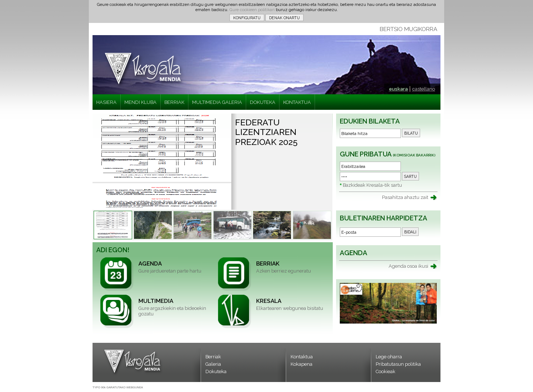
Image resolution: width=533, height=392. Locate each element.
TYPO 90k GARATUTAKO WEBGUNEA (118, 387)
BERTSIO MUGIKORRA (408, 29)
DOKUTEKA (263, 102)
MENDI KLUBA (140, 102)
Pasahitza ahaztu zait (405, 197)
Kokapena (301, 364)
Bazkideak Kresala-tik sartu (372, 185)
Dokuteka (216, 371)
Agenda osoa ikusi (408, 266)
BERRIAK (174, 102)
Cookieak (385, 371)
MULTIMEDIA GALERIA (217, 102)
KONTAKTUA (297, 102)
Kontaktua (302, 357)
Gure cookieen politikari (252, 10)
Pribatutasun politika (398, 364)
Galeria (213, 364)
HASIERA (106, 102)
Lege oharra (389, 357)
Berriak (213, 357)
